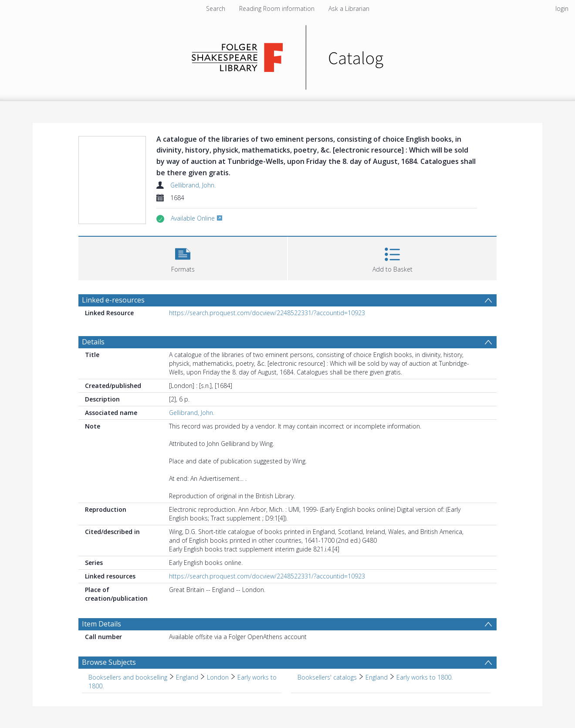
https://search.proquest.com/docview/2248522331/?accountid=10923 (267, 313)
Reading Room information (277, 9)
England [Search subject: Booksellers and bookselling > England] (187, 677)
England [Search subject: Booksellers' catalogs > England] (377, 677)
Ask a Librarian (349, 9)
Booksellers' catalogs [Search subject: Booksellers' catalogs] (327, 677)
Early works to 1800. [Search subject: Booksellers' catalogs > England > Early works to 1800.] (424, 677)
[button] (183, 257)
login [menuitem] (562, 9)
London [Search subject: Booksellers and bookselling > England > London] (218, 677)
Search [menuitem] (216, 9)
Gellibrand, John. (193, 185)
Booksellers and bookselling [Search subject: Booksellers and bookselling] (128, 677)
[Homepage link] (288, 55)
